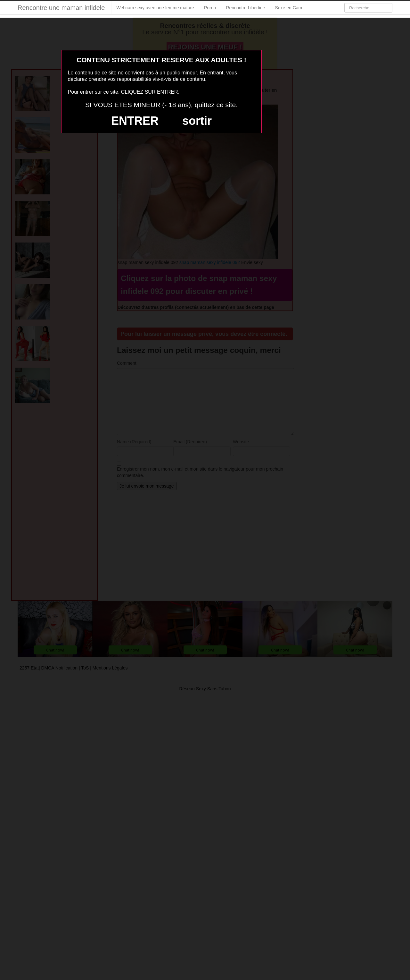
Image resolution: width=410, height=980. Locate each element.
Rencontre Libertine (245, 8)
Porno (210, 8)
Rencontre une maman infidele (61, 8)
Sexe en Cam (288, 8)
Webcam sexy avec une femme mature (155, 8)
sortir (197, 121)
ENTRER (135, 121)
